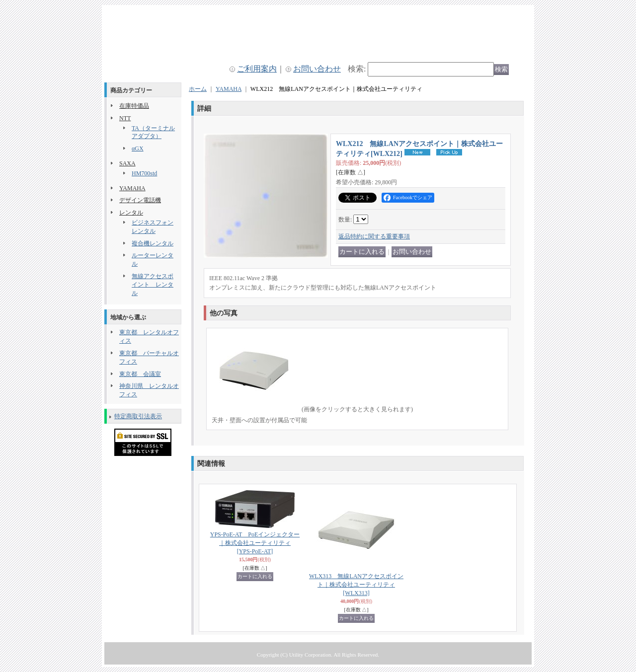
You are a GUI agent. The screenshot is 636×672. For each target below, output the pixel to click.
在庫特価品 (134, 106)
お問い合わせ (317, 69)
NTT (125, 118)
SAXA (127, 163)
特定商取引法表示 (138, 416)
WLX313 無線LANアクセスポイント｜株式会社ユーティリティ (356, 585)
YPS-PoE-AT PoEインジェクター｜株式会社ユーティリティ (255, 543)
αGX (138, 149)
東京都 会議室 (140, 374)
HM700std (144, 173)
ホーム (198, 89)
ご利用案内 (257, 69)
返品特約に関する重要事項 (374, 236)
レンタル (131, 213)
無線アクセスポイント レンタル (153, 285)
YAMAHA (132, 188)
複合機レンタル (153, 243)
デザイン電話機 (140, 200)
